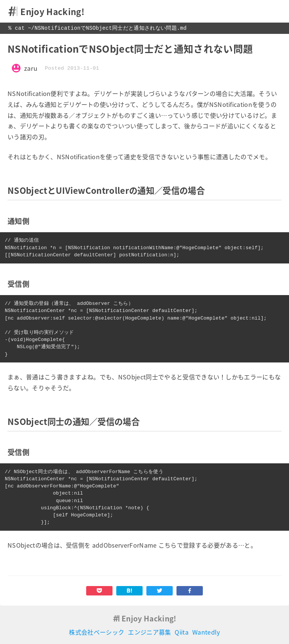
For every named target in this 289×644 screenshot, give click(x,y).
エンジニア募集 (149, 632)
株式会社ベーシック (97, 632)
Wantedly (206, 632)
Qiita (182, 632)
